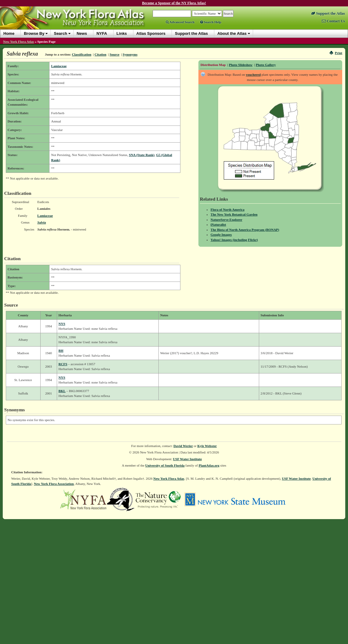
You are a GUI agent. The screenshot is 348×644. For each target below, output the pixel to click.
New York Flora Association (54, 484)
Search (60, 33)
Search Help (211, 22)
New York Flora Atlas (18, 42)
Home (9, 33)
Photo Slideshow (241, 65)
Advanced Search (180, 22)
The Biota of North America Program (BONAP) (245, 230)
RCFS (63, 364)
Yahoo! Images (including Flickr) (234, 240)
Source (114, 54)
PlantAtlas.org (209, 465)
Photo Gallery (266, 65)
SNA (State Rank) (142, 155)
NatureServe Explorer (227, 220)
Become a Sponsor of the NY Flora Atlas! (174, 3)
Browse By (34, 33)
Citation (101, 54)
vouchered (253, 75)
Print (336, 53)
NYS (62, 324)
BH (61, 351)
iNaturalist (218, 224)
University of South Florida (165, 465)
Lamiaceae (59, 66)
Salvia (42, 222)
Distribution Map (213, 65)
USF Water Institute (188, 459)
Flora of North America (228, 209)
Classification (82, 54)
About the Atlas (232, 33)
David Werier (183, 446)
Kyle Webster (207, 446)
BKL (62, 391)
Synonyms (130, 54)
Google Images (221, 235)
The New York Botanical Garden (234, 214)
